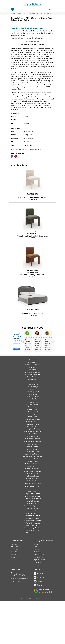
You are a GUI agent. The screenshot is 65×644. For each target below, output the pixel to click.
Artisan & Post (32, 415)
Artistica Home (32, 418)
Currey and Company (32, 445)
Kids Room (14, 603)
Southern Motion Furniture (32, 547)
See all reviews (16, 397)
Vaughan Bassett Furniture (32, 569)
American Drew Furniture (32, 413)
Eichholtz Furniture (33, 450)
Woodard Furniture (33, 581)
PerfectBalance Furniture (32, 535)
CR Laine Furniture (32, 442)
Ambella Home (32, 411)
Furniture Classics (32, 462)
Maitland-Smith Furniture (32, 512)
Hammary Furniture (32, 470)
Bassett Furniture (33, 425)
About (36, 592)
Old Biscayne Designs (32, 524)
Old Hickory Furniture (32, 527)
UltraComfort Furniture (32, 564)
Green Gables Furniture (33, 467)
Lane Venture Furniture (32, 500)
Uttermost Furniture (32, 566)
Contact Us (37, 600)
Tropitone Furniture (33, 561)
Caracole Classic (32, 243)
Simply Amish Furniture (32, 542)
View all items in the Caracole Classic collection (27, 76)
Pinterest (40, 633)
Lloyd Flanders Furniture (32, 507)
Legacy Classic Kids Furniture (32, 505)
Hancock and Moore (32, 472)
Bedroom (14, 592)
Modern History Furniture (32, 519)
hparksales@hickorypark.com (21, 627)
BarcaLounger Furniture (32, 420)
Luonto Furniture (33, 510)
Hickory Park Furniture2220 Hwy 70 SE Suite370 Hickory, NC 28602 (19, 623)
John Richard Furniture (32, 487)
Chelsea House (32, 437)
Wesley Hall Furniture (33, 574)
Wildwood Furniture (32, 579)
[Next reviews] (53, 389)
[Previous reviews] (23, 389)
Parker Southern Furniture (32, 532)
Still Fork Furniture (32, 552)
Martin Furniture (32, 514)
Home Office (15, 600)
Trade (36, 595)
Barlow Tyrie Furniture (32, 423)
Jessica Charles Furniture (33, 485)
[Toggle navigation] (13, 9)
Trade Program (39, 93)
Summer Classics (32, 557)
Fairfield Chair (32, 455)
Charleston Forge (32, 435)
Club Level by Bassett (32, 440)
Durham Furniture (32, 447)
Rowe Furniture (33, 539)
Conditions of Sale (40, 611)
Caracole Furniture (32, 241)
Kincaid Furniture (32, 495)
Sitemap (36, 613)
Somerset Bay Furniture (32, 544)
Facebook (40, 622)
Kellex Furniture (32, 492)
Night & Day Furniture (32, 522)
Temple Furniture (32, 559)
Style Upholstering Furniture (32, 554)
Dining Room (15, 597)
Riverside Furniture (32, 537)
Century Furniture (33, 432)
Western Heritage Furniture (32, 576)
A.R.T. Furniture (32, 408)
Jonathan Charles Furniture (33, 489)
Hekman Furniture (32, 475)
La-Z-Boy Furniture (32, 497)
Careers (36, 597)
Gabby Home (32, 465)
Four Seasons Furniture (32, 460)
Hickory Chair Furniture (32, 477)
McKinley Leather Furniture (32, 517)
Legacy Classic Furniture (32, 502)
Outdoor (13, 605)
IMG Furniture (32, 482)
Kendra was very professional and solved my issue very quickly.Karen (28, 393)
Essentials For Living (33, 453)
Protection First (39, 605)
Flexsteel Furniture (33, 458)
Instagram (40, 626)
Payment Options (39, 608)
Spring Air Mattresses (33, 549)
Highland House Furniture (33, 480)
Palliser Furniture (32, 529)
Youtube (40, 629)
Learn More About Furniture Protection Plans (26, 198)
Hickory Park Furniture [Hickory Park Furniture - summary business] (17, 386)
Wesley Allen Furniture (32, 571)
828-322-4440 (17, 630)
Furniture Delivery (32, 90)
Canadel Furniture (32, 428)
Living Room (14, 595)
